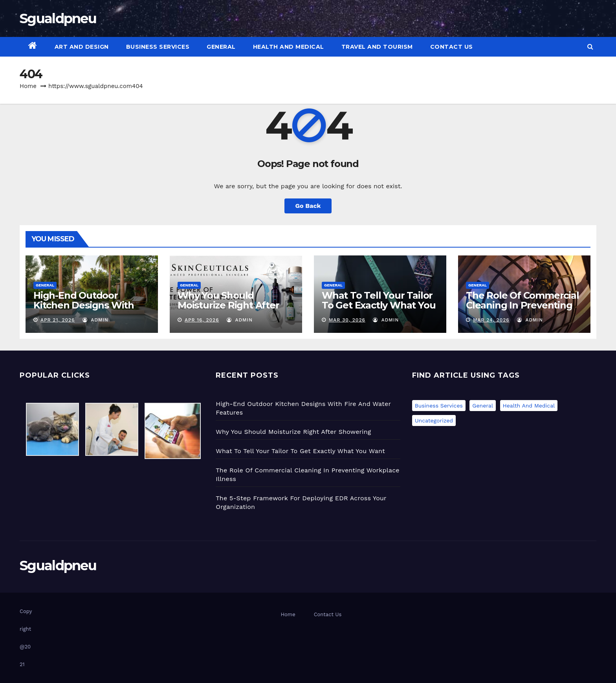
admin (95, 320)
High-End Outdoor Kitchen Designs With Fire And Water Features (90, 305)
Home (28, 86)
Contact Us (452, 47)
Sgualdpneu (58, 18)
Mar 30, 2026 (347, 320)
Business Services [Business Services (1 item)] (439, 406)
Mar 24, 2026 (491, 320)
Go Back (308, 206)
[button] (590, 47)
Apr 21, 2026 (58, 320)
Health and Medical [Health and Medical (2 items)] (529, 406)
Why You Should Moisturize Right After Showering (228, 305)
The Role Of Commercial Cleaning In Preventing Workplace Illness (522, 305)
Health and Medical (289, 47)
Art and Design (82, 47)
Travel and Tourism (377, 47)
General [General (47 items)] (483, 406)
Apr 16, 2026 (202, 320)
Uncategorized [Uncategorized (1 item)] (434, 420)
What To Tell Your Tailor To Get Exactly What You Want (379, 305)
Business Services (158, 47)
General (221, 47)
